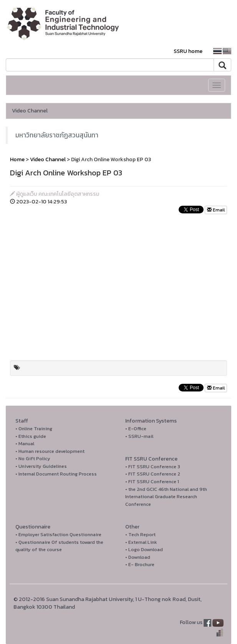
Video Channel (30, 111)
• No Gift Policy (33, 458)
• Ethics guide (31, 436)
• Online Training (34, 429)
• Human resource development (50, 451)
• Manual (25, 443)
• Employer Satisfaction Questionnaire (58, 534)
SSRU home (188, 51)
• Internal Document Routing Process (56, 474)
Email (216, 210)
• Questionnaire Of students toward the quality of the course (59, 546)
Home (17, 159)
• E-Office (136, 429)
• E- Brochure (140, 564)
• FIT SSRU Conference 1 (152, 481)
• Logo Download (144, 549)
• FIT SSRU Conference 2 (153, 474)
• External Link (141, 542)
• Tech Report (140, 534)
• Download (138, 557)
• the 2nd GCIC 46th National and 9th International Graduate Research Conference (166, 497)
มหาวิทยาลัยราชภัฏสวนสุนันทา (57, 135)
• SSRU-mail (139, 436)
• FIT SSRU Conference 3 (153, 466)
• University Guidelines (41, 466)
